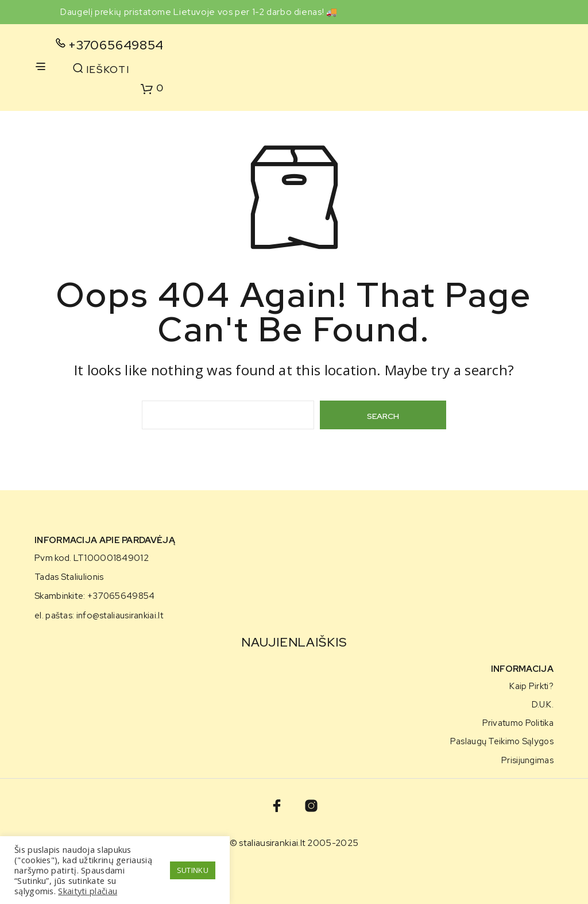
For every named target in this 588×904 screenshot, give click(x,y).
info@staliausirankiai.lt (120, 616)
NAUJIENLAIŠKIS (294, 642)
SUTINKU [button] (193, 870)
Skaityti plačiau (88, 891)
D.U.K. (543, 704)
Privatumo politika (518, 723)
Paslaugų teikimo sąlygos (502, 741)
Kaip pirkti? (531, 686)
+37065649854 (116, 45)
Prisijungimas (527, 760)
